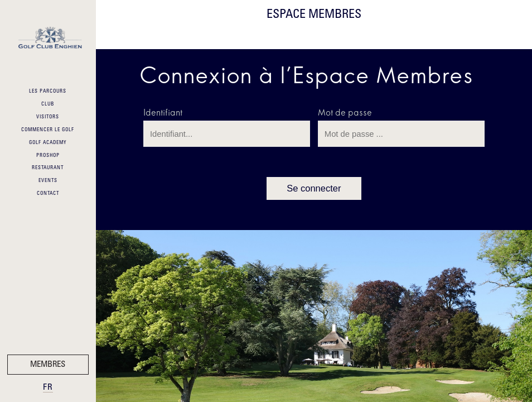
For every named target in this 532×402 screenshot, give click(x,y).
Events (48, 181)
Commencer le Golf (48, 130)
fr (48, 388)
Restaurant (48, 168)
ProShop (48, 156)
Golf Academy (48, 143)
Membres (48, 365)
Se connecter (314, 188)
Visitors (48, 117)
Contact (48, 194)
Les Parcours (48, 92)
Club (48, 104)
